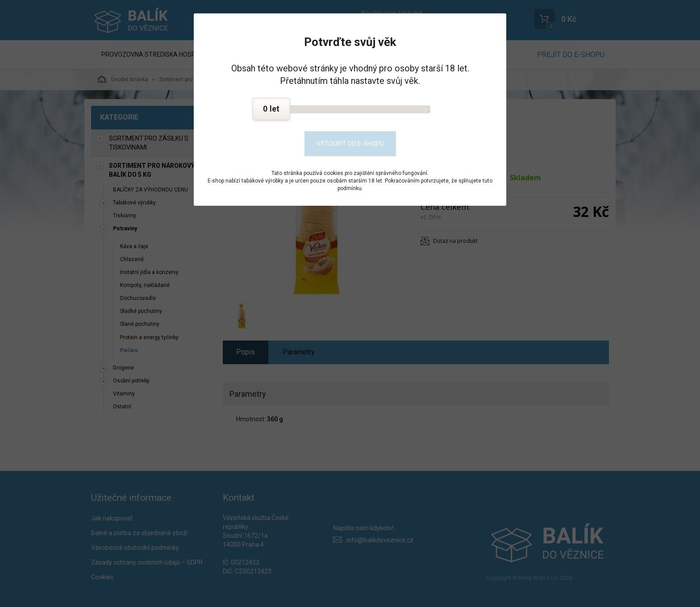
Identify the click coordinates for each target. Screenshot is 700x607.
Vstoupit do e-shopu (350, 144)
